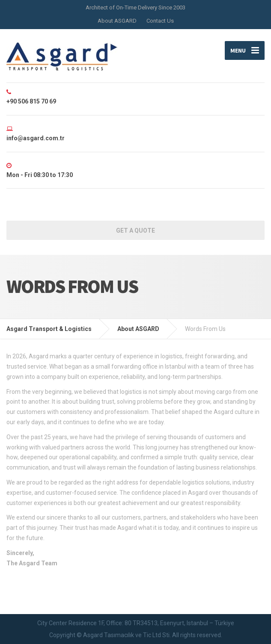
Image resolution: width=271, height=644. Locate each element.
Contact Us (160, 21)
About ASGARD (117, 21)
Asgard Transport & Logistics (49, 329)
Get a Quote (135, 230)
